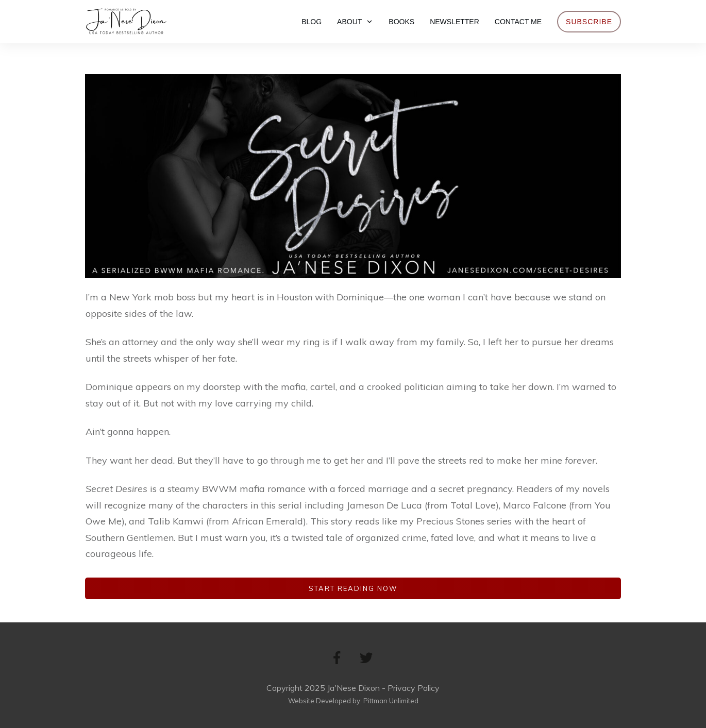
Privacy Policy (414, 688)
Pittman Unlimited (391, 701)
